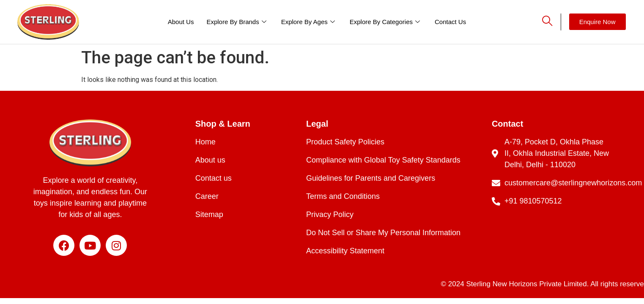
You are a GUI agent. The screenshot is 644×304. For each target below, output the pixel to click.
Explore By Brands (237, 22)
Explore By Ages (309, 22)
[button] (597, 22)
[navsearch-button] (540, 22)
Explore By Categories (386, 22)
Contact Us (450, 22)
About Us (181, 22)
